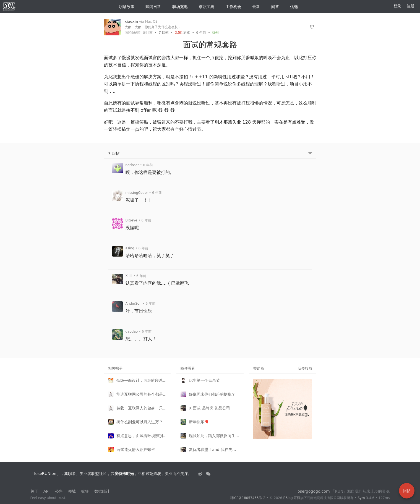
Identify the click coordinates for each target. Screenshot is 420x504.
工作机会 (231, 7)
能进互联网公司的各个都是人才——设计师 (142, 394)
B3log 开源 (292, 498)
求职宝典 (204, 7)
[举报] (312, 27)
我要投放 (305, 368)
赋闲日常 (151, 7)
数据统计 (102, 491)
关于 (34, 491)
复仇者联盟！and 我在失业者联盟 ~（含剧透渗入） (214, 450)
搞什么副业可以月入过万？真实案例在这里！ (142, 422)
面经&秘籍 (133, 33)
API (46, 491)
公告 (59, 491)
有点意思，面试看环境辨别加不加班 (142, 436)
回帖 (164, 33)
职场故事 (124, 7)
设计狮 (148, 33)
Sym (361, 498)
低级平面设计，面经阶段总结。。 (142, 380)
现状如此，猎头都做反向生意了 (214, 436)
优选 (292, 7)
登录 (397, 6)
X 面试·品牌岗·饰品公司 (209, 408)
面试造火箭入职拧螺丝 (136, 450)
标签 (85, 491)
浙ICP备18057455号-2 (247, 498)
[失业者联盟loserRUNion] (201, 474)
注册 (411, 6)
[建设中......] (208, 474)
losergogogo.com (313, 491)
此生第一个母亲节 (204, 380)
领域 (72, 491)
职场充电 (178, 7)
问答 (273, 7)
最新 (254, 7)
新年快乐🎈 (199, 422)
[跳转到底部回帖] (310, 154)
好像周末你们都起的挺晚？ (212, 394)
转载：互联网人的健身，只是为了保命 (142, 408)
